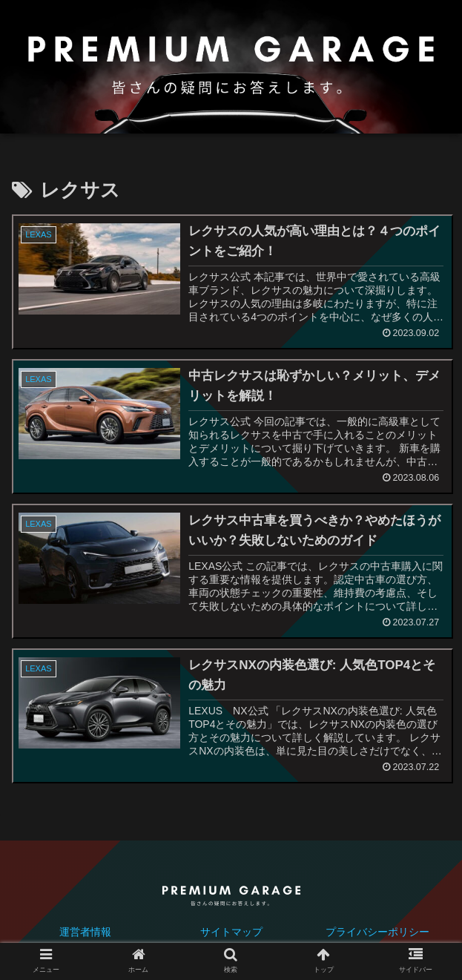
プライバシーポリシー (377, 933)
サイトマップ (231, 933)
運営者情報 (85, 933)
